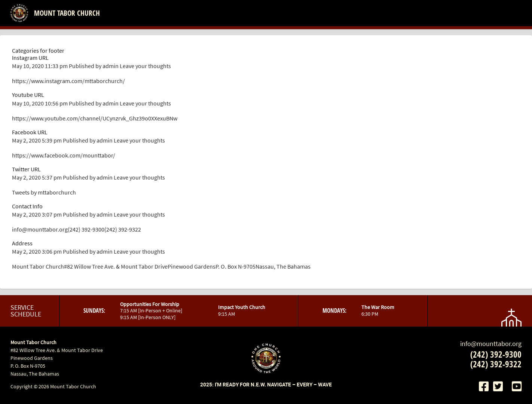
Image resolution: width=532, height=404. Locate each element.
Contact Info (27, 206)
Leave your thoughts (145, 66)
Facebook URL (30, 132)
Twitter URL (26, 169)
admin (111, 66)
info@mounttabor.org (491, 344)
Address (22, 243)
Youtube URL (28, 95)
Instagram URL (30, 58)
